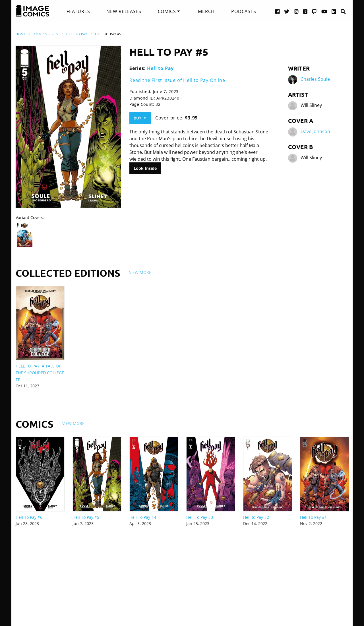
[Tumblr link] (305, 11)
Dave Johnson (315, 131)
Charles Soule (315, 79)
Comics (167, 11)
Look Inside (145, 168)
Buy (140, 118)
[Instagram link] (296, 11)
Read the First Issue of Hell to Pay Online (177, 80)
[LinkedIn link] (334, 11)
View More (140, 272)
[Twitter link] (287, 11)
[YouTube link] (324, 11)
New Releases (124, 11)
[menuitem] (78, 11)
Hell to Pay (77, 34)
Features (78, 11)
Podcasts (244, 11)
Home (21, 34)
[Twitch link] (315, 11)
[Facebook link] (278, 11)
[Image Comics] (33, 11)
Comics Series (46, 34)
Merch (206, 11)
